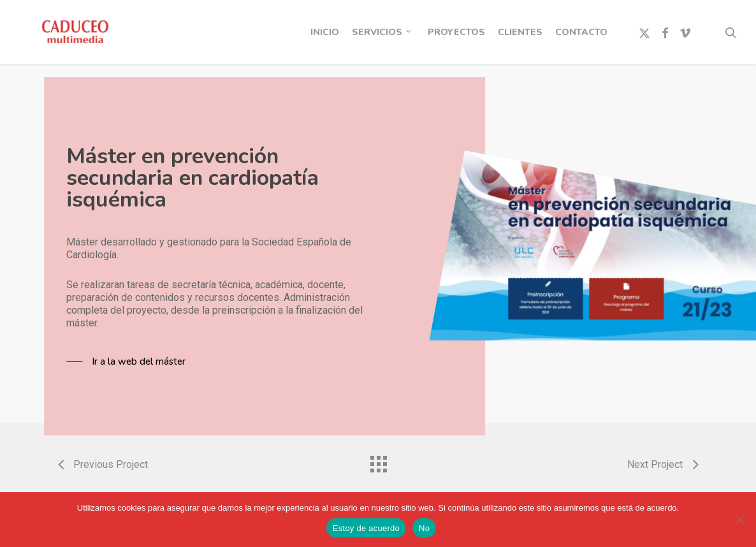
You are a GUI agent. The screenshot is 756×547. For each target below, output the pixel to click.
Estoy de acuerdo (366, 528)
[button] (126, 361)
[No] (740, 520)
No (424, 528)
